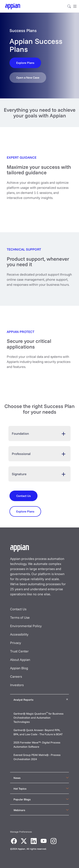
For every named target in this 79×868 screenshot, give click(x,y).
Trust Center (19, 651)
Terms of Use (20, 617)
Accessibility (19, 634)
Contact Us (18, 609)
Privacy (16, 643)
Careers (16, 676)
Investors (17, 685)
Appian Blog (19, 668)
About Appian (20, 660)
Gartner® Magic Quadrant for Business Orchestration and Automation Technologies (38, 718)
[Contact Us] (25, 63)
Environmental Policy (26, 626)
